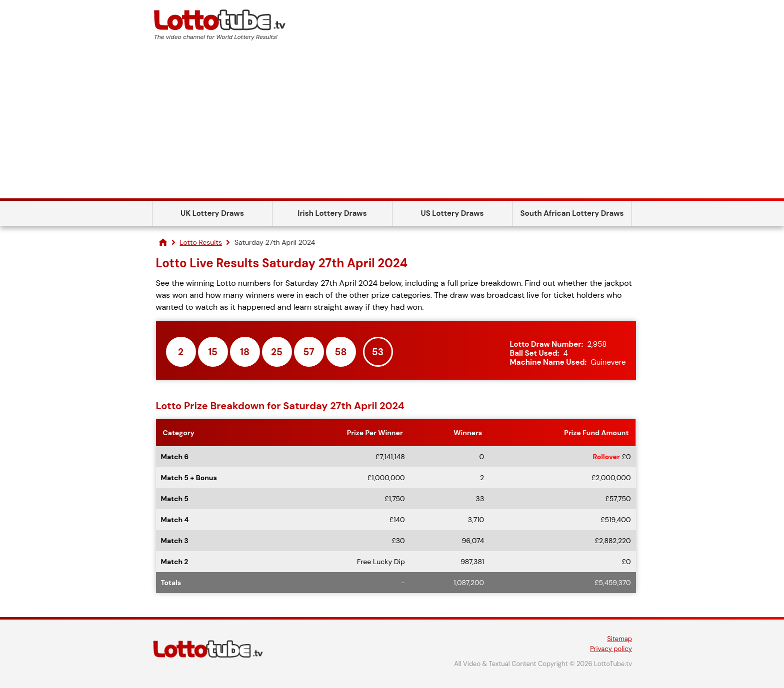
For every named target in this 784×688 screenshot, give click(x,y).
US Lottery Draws (452, 213)
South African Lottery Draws (572, 213)
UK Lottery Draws (212, 213)
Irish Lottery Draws (332, 213)
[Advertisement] (392, 123)
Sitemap (619, 639)
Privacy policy (611, 649)
